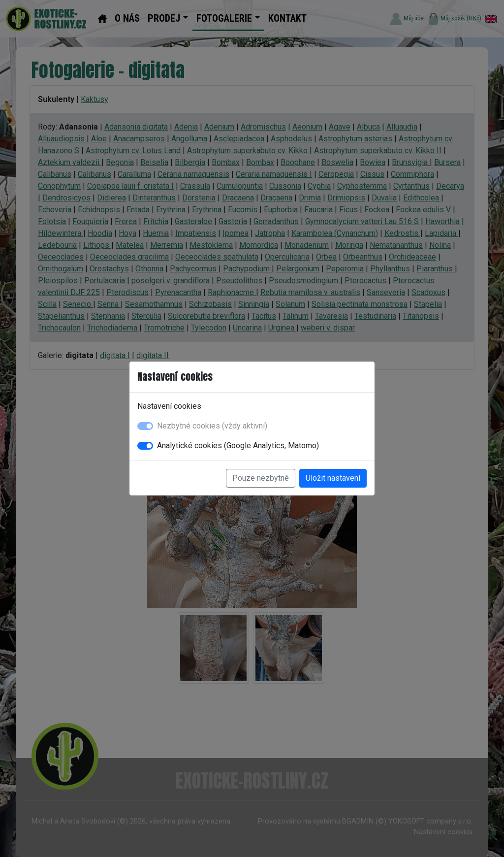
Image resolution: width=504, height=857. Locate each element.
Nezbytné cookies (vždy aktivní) (212, 426)
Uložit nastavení (333, 478)
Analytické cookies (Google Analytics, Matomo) (238, 445)
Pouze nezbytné (261, 478)
